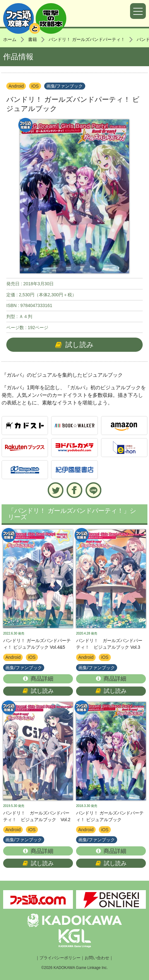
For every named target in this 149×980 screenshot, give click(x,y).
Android (16, 86)
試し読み (74, 345)
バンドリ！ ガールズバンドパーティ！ (87, 39)
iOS (35, 86)
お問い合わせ (97, 958)
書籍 (33, 39)
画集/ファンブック (65, 86)
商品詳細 (38, 679)
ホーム (10, 39)
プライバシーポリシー (60, 958)
